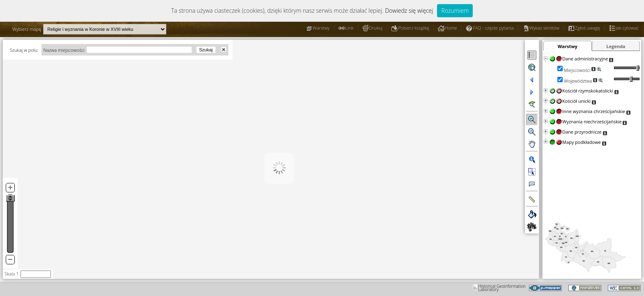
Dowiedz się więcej (409, 10)
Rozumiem (455, 10)
